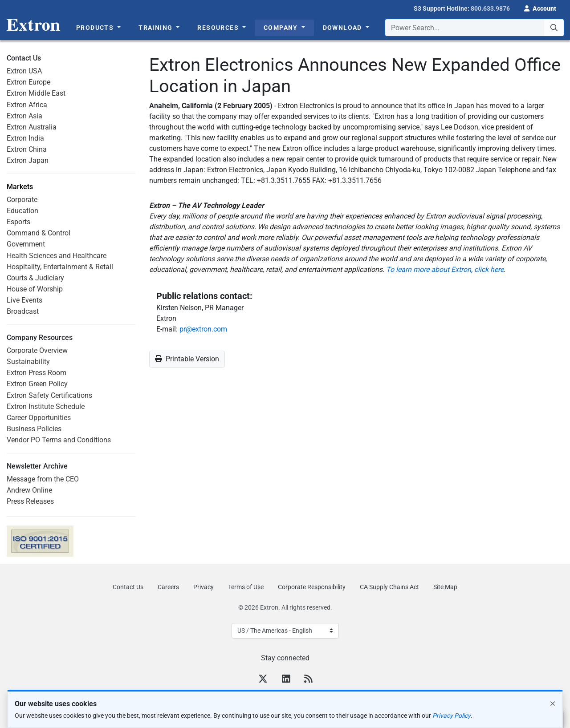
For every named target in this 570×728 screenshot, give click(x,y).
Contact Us (128, 587)
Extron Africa (27, 105)
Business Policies (34, 429)
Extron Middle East (36, 93)
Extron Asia (24, 116)
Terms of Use (246, 587)
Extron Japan (28, 160)
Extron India (25, 138)
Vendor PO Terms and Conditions (59, 440)
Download (344, 28)
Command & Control (39, 233)
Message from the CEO (43, 479)
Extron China (27, 149)
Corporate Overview (37, 350)
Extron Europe (28, 82)
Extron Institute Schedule (46, 406)
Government (26, 244)
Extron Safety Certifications (49, 395)
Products (96, 28)
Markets (20, 187)
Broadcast (23, 311)
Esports (18, 222)
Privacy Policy (452, 716)
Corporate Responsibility (312, 587)
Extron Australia (32, 127)
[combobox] (474, 28)
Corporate (22, 200)
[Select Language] (285, 631)
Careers (168, 587)
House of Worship (35, 289)
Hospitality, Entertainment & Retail (60, 267)
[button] (540, 8)
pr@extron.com (203, 329)
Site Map (445, 587)
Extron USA (24, 71)
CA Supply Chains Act (389, 587)
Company (282, 28)
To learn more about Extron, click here (445, 269)
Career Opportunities (39, 418)
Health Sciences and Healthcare (57, 256)
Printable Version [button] (187, 359)
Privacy (204, 587)
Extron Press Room (37, 373)
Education (22, 211)
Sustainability (28, 362)
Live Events (24, 300)
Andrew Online (29, 490)
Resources (219, 28)
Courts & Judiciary (35, 278)
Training (157, 28)
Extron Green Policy (37, 384)
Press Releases (30, 501)
